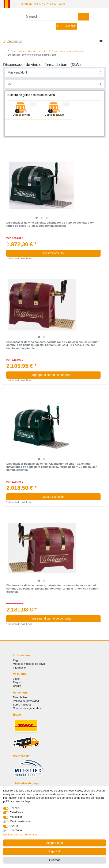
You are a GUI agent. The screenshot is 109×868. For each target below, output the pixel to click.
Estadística (17, 812)
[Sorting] (55, 73)
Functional (16, 830)
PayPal (14, 826)
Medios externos (20, 821)
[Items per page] (55, 84)
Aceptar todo (54, 843)
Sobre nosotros (22, 705)
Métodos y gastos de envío (29, 664)
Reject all (54, 851)
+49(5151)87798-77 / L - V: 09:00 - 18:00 (42, 4)
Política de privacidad (26, 701)
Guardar (54, 860)
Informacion (20, 668)
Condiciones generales (27, 708)
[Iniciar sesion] (39, 26)
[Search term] (50, 17)
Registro (18, 682)
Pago (16, 660)
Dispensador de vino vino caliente (28, 51)
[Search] (84, 17)
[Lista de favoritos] (53, 26)
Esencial (15, 808)
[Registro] (46, 26)
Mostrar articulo (53, 253)
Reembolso (20, 697)
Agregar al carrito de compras (65, 375)
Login (16, 679)
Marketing (16, 817)
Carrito (17, 686)
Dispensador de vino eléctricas (68, 51)
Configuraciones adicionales (20, 835)
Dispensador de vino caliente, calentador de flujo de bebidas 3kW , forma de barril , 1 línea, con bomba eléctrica (51, 224)
